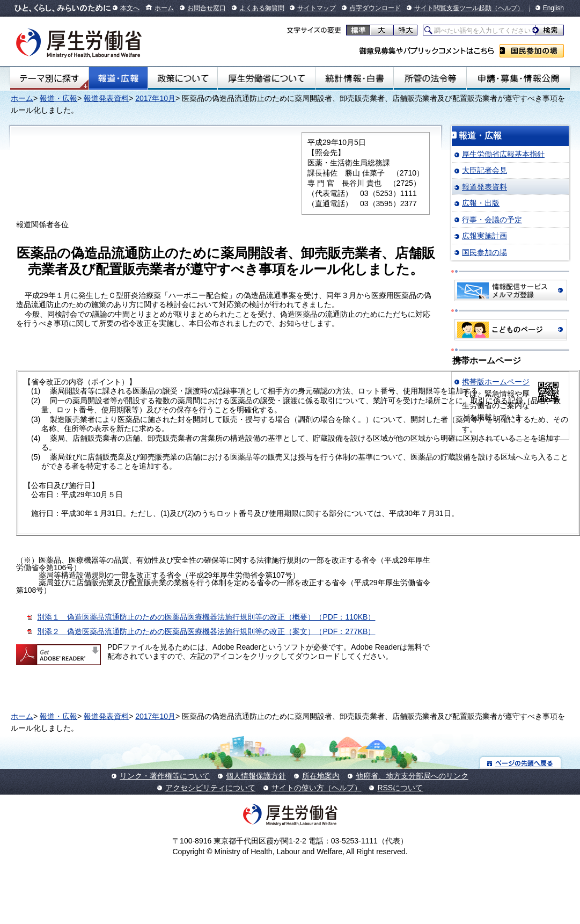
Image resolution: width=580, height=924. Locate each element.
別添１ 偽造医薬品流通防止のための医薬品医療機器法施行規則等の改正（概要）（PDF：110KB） (206, 617)
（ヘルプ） (508, 8)
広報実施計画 (484, 236)
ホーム (164, 8)
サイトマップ (317, 8)
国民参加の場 (532, 51)
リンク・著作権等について (165, 776)
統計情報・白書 (354, 78)
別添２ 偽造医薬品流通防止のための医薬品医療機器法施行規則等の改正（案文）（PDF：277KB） (206, 631)
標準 (358, 30)
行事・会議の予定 (492, 220)
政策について (183, 78)
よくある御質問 (262, 8)
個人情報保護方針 (256, 776)
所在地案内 (321, 776)
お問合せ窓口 (207, 8)
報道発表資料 (106, 98)
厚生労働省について (267, 78)
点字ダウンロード (375, 8)
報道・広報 (118, 78)
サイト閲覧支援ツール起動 (453, 8)
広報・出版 (481, 203)
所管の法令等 (430, 78)
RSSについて (400, 788)
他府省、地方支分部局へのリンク (412, 776)
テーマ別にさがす (49, 78)
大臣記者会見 (484, 170)
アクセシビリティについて (210, 788)
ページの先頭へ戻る (521, 763)
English (553, 8)
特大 (405, 30)
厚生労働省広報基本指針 (503, 154)
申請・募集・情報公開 (518, 78)
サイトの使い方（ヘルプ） (317, 788)
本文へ (130, 8)
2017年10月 (155, 98)
